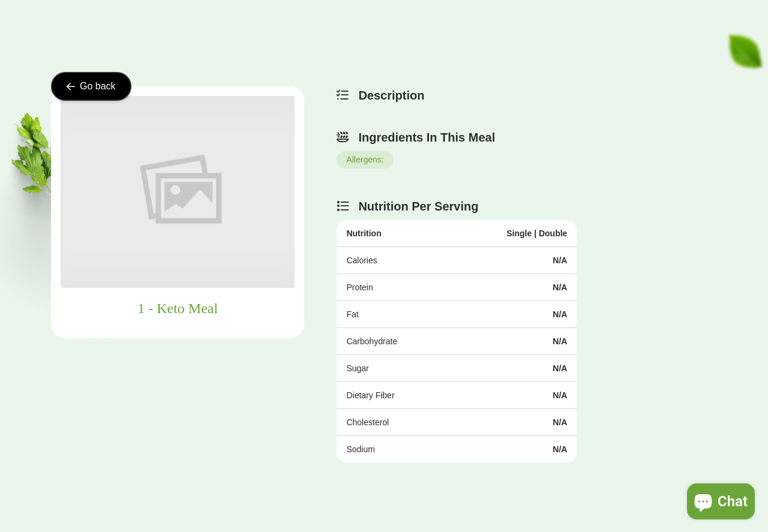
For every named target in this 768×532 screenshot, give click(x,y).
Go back (91, 86)
